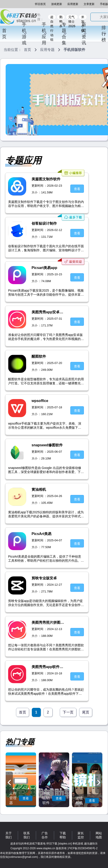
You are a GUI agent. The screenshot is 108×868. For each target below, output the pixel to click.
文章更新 (89, 4)
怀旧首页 (40, 4)
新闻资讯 (84, 34)
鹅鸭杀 (61, 17)
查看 (26, 798)
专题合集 (64, 34)
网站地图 (99, 835)
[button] (9, 782)
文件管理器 (13, 798)
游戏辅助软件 (46, 798)
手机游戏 (24, 34)
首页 (4, 34)
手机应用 (44, 34)
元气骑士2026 (72, 17)
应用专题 (47, 50)
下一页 (68, 712)
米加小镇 (83, 17)
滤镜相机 (79, 800)
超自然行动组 (52, 17)
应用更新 (73, 4)
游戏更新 (57, 4)
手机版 (104, 4)
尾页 (86, 712)
